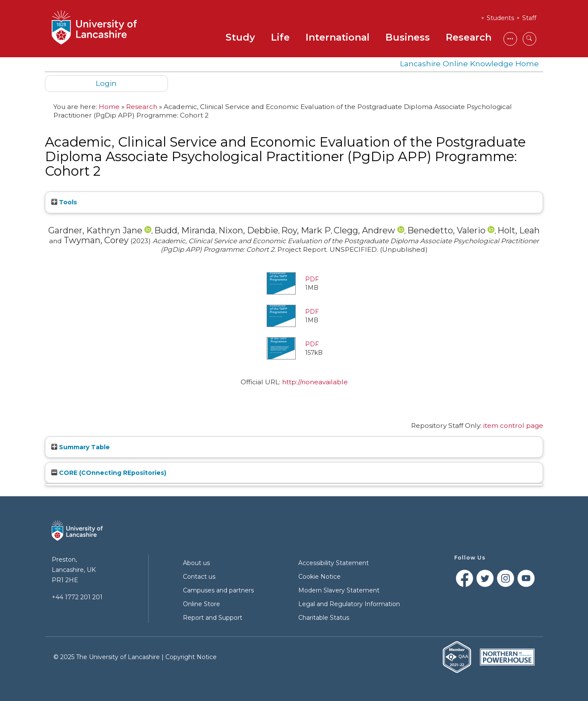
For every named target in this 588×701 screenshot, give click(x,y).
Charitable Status (324, 618)
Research (469, 37)
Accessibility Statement (334, 563)
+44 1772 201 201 (77, 597)
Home (109, 107)
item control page (513, 426)
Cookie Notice (319, 577)
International (338, 37)
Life (280, 37)
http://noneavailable (315, 382)
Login (106, 83)
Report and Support (213, 618)
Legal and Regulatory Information (349, 604)
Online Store (201, 604)
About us (196, 563)
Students (500, 18)
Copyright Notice (191, 657)
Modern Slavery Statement (339, 590)
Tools (64, 202)
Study (240, 37)
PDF (312, 279)
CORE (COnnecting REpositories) (109, 473)
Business (408, 37)
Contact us (199, 577)
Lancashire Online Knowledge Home (469, 63)
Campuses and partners (218, 590)
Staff (529, 18)
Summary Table (81, 447)
